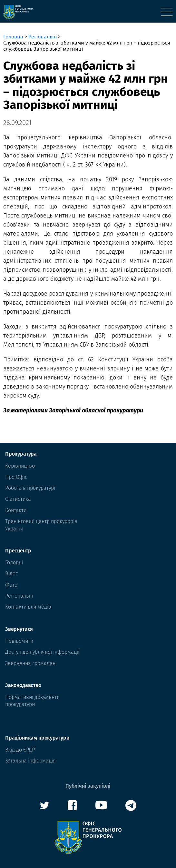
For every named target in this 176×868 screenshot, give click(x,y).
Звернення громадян (30, 663)
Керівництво (20, 466)
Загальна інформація (30, 761)
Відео (12, 574)
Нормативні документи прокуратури (32, 701)
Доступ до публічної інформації (42, 652)
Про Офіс (16, 477)
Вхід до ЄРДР (20, 750)
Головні (14, 563)
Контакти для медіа (28, 607)
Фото (11, 585)
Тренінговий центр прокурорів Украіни (41, 525)
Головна (13, 37)
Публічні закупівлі (88, 786)
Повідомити (19, 641)
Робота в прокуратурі (30, 488)
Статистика (18, 499)
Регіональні (43, 37)
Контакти (16, 510)
